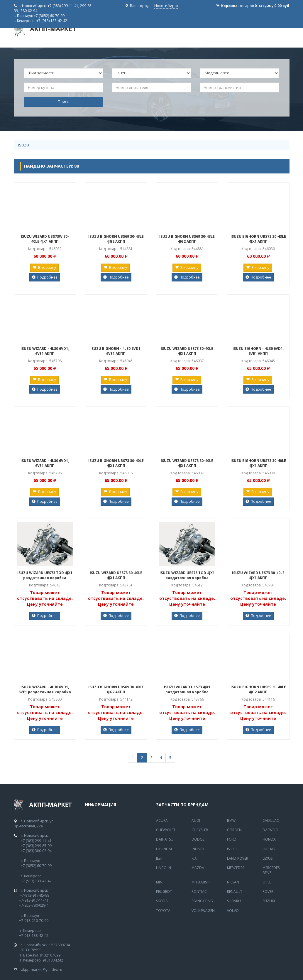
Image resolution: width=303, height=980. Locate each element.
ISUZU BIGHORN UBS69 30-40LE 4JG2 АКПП (116, 689)
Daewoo (270, 830)
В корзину (44, 268)
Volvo (233, 911)
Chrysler (200, 830)
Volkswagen (203, 911)
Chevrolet (166, 830)
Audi (196, 820)
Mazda (198, 868)
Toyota (163, 911)
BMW (231, 820)
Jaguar (269, 849)
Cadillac (271, 820)
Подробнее (45, 277)
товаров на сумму (264, 6)
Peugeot (164, 892)
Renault (235, 892)
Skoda (162, 901)
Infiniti (198, 849)
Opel (267, 882)
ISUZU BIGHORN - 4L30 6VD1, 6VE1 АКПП (116, 351)
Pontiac (199, 892)
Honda (269, 839)
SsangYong (202, 901)
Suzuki (269, 901)
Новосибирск (166, 6)
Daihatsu (165, 839)
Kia (194, 858)
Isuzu (24, 145)
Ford (232, 839)
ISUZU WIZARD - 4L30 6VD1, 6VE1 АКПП (45, 351)
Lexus (268, 858)
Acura (162, 820)
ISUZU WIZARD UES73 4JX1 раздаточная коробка (187, 689)
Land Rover (238, 858)
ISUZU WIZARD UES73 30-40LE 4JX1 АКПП (187, 351)
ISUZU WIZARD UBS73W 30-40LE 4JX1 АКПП (45, 239)
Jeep (159, 858)
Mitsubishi (201, 882)
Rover (268, 892)
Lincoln (164, 868)
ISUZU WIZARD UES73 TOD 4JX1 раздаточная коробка (45, 575)
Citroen (234, 830)
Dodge (198, 839)
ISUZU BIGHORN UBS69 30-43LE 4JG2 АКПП (116, 239)
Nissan (233, 882)
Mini (160, 882)
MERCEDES (236, 868)
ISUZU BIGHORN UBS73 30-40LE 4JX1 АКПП (116, 463)
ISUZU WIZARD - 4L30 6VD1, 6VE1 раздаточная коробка (45, 689)
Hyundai (164, 849)
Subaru (234, 901)
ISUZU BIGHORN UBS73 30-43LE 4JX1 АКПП (258, 239)
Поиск (63, 102)
